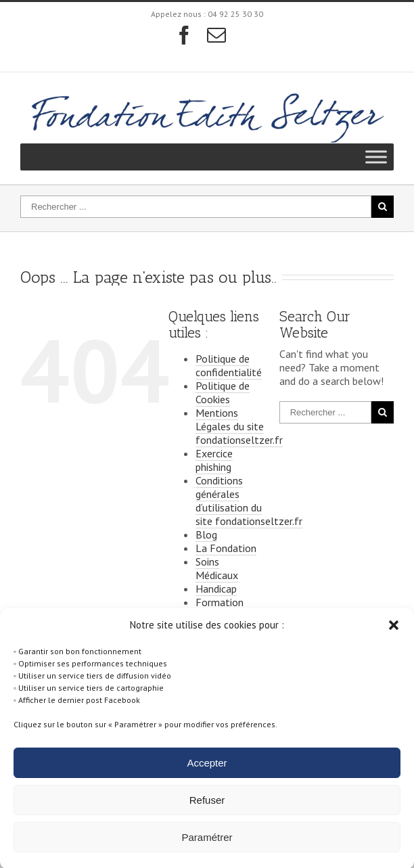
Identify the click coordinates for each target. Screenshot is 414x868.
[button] (394, 633)
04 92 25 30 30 (235, 14)
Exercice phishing (214, 460)
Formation (220, 602)
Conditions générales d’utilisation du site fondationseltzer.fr (249, 501)
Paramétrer (207, 845)
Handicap (216, 589)
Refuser (207, 807)
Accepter (207, 770)
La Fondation (226, 548)
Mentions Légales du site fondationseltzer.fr (239, 426)
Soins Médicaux (217, 568)
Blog (206, 534)
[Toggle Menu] (376, 157)
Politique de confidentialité (229, 365)
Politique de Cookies (223, 392)
